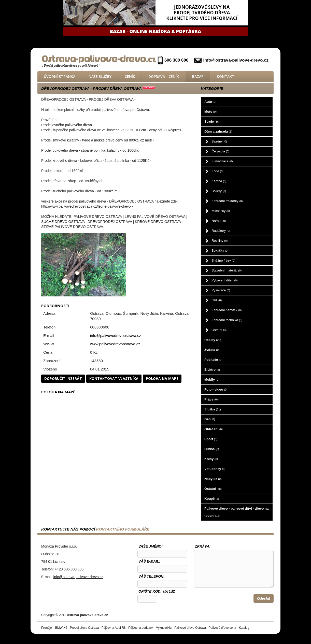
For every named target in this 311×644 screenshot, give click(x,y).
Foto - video (216, 389)
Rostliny (220, 241)
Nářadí (219, 221)
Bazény (219, 141)
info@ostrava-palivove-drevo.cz (236, 60)
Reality (213, 340)
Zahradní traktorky (227, 201)
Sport (211, 439)
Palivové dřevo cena (222, 628)
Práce (211, 399)
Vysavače (221, 290)
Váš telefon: (152, 576)
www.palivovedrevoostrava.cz (115, 344)
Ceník (130, 76)
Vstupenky (215, 469)
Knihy (211, 459)
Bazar (198, 76)
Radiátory (221, 231)
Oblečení (214, 429)
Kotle (217, 171)
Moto (210, 112)
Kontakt (226, 76)
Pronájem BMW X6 (54, 628)
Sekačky (220, 251)
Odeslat (264, 598)
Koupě (212, 499)
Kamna (219, 181)
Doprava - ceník (164, 76)
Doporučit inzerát (63, 378)
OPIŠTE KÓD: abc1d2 (157, 591)
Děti (210, 419)
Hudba (212, 449)
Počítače (213, 360)
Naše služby (100, 76)
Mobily (212, 380)
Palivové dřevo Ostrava (190, 628)
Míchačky (221, 211)
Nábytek (213, 479)
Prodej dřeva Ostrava (84, 628)
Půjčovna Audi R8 (114, 628)
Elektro (212, 370)
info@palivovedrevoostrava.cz (116, 335)
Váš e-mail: (149, 561)
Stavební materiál (227, 270)
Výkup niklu (164, 628)
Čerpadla (220, 151)
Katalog (244, 628)
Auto (210, 102)
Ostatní (219, 330)
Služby (213, 409)
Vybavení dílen (224, 280)
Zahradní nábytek (227, 310)
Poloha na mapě (162, 378)
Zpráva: (203, 546)
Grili (217, 300)
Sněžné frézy (223, 260)
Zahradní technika (227, 320)
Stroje (212, 121)
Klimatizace (222, 161)
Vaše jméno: (151, 546)
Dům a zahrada (218, 131)
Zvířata (212, 350)
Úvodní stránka (60, 76)
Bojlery (219, 191)
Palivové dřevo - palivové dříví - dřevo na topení (236, 512)
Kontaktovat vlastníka (114, 378)
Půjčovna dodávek (141, 628)
